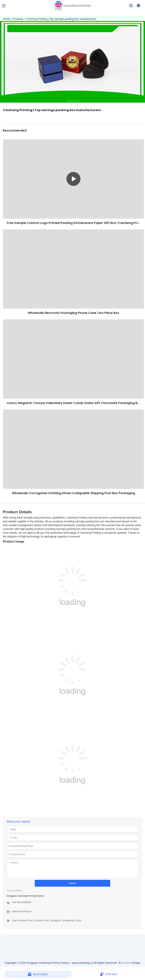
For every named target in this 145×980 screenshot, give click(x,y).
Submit (72, 883)
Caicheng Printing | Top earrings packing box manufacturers (61, 19)
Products (18, 19)
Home (6, 19)
